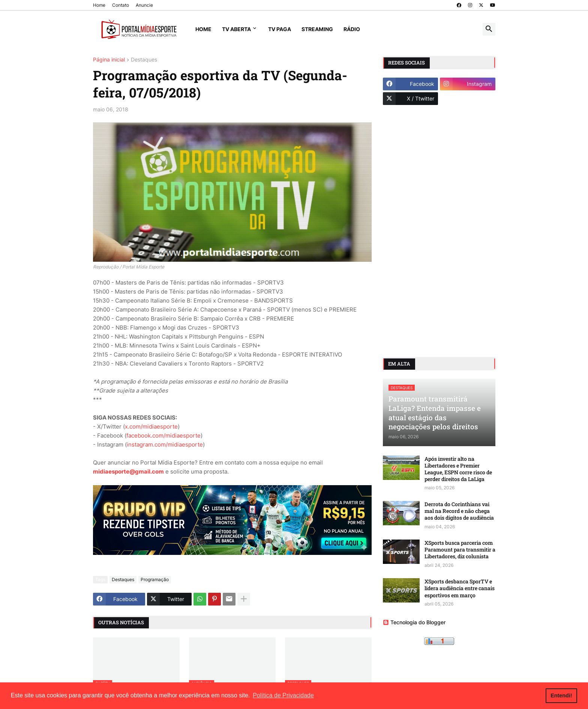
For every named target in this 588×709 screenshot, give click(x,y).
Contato (121, 5)
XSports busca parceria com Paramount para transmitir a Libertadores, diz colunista (460, 550)
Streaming (317, 29)
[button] (489, 29)
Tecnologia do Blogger (414, 622)
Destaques (144, 60)
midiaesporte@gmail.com (128, 471)
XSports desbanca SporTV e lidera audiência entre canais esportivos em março (460, 588)
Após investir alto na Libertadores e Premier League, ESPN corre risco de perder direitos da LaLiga (458, 469)
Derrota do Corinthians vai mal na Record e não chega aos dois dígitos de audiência (459, 511)
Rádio (352, 29)
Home (99, 5)
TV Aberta (236, 29)
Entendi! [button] (561, 696)
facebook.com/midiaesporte (163, 435)
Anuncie (144, 5)
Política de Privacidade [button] (283, 695)
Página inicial (109, 60)
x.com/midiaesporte (151, 426)
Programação (155, 579)
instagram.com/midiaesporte (165, 444)
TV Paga (280, 29)
